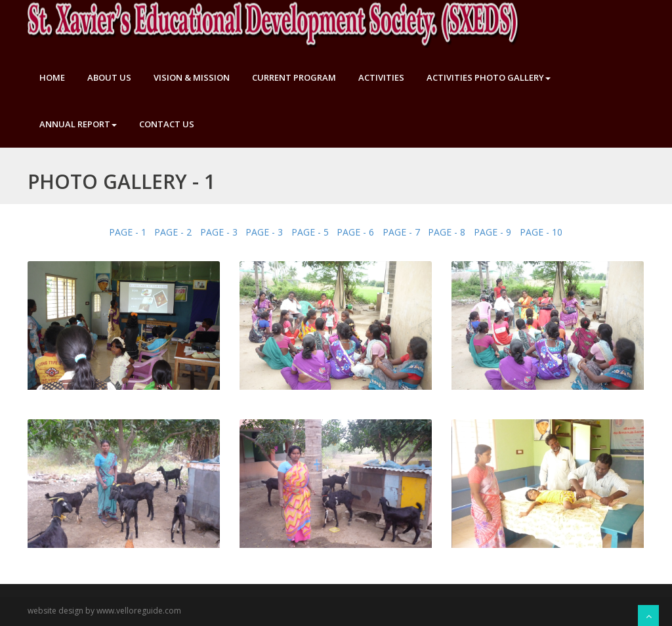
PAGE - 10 (541, 232)
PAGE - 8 (447, 232)
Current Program (294, 77)
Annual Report (78, 124)
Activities (381, 77)
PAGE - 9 (493, 232)
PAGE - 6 (355, 232)
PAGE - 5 (310, 232)
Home (52, 77)
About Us (109, 77)
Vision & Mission (192, 77)
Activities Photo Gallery (489, 77)
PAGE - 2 (173, 232)
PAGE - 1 (128, 232)
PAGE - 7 (401, 232)
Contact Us (167, 124)
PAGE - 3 (219, 232)
